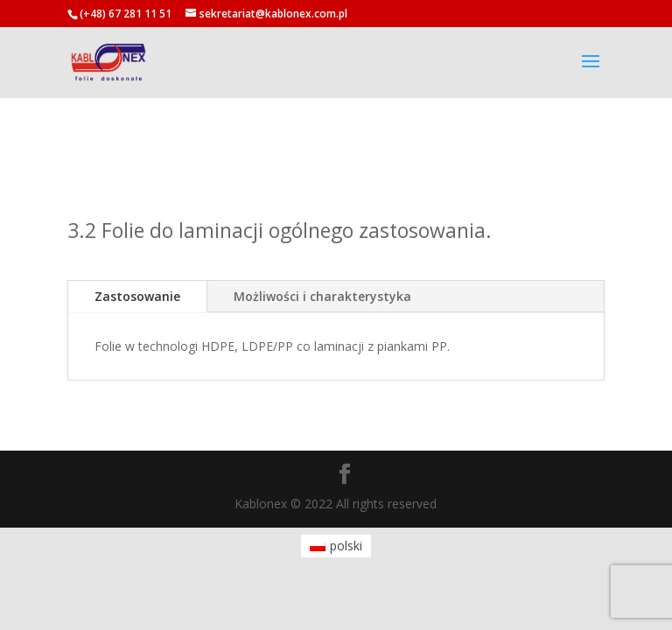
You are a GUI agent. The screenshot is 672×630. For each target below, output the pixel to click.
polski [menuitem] (346, 546)
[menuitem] (336, 546)
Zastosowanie (137, 296)
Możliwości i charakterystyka (322, 296)
